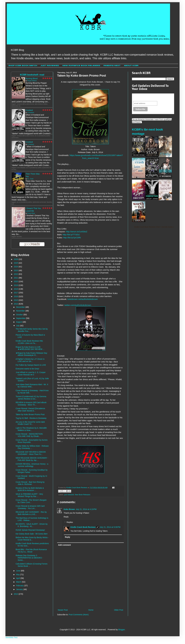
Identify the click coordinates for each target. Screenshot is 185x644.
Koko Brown (69, 509)
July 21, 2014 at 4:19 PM (86, 509)
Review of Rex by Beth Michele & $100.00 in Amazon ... (30, 489)
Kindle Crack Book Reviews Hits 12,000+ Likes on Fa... (29, 342)
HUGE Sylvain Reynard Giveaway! (30, 530)
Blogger (122, 630)
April (18, 578)
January (20, 589)
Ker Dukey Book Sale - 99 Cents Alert (31, 534)
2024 (16, 267)
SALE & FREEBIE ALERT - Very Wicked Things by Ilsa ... (29, 495)
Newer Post (63, 610)
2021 (16, 278)
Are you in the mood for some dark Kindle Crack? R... (30, 423)
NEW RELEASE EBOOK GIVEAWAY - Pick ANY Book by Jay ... (32, 459)
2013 (16, 594)
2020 (16, 281)
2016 (16, 296)
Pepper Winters (32, 81)
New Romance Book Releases (81, 66)
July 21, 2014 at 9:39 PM (110, 527)
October (20, 315)
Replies (70, 522)
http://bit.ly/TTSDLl (71, 235)
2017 (16, 293)
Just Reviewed (50, 66)
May (18, 575)
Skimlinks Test (11, 637)
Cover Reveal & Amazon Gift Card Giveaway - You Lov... (30, 507)
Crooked (29, 110)
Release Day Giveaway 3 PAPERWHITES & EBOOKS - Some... (29, 558)
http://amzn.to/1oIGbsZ (77, 232)
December (21, 307)
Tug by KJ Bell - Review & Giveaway (31, 418)
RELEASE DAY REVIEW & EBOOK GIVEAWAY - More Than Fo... (31, 453)
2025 (16, 263)
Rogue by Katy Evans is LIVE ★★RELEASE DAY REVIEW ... (30, 348)
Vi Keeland (31, 113)
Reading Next (112, 66)
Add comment (64, 545)
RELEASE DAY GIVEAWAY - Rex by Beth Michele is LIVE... (31, 513)
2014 (16, 304)
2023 (16, 270)
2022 (16, 274)
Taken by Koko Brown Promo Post (30, 414)
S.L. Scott (30, 179)
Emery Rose (31, 213)
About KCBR (131, 66)
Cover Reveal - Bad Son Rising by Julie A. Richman (30, 483)
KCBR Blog (17, 50)
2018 (16, 289)
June (18, 571)
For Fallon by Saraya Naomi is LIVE (31, 365)
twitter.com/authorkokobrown (78, 305)
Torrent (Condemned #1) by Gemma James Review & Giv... (31, 398)
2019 (16, 285)
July (18, 326)
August (19, 322)
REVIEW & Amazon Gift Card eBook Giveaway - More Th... (31, 404)
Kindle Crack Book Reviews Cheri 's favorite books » (154, 227)
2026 (16, 259)
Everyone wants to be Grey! (27, 369)
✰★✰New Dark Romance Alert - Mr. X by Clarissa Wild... (32, 386)
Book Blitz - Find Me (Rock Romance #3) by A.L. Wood (31, 551)
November (21, 311)
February (20, 586)
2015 (16, 300)
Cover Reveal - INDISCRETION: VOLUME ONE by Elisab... (29, 435)
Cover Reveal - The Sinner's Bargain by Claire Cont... (31, 501)
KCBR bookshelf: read (32, 75)
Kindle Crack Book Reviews (83, 527)
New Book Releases (83, 495)
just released (69, 495)
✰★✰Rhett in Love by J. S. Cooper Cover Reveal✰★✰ (31, 373)
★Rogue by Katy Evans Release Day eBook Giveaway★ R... (31, 354)
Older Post (119, 610)
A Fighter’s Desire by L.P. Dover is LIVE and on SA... (30, 360)
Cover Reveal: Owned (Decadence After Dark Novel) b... (30, 410)
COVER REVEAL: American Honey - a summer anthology (32, 465)
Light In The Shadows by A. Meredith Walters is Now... (31, 429)
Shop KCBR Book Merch (23, 66)
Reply (66, 517)
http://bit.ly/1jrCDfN (72, 238)
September (21, 318)
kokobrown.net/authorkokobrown (83, 299)
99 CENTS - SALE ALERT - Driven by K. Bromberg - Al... (32, 525)
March (19, 582)
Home (91, 610)
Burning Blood (32, 78)
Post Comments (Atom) (79, 615)
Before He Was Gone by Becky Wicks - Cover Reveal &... (32, 539)
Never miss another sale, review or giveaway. (151, 97)
